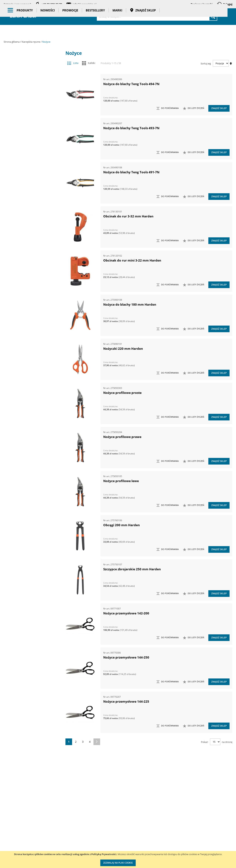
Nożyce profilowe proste (122, 393)
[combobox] (157, 17)
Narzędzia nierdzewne (30, 219)
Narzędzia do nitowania (30, 175)
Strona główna (12, 42)
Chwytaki (30, 102)
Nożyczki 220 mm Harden (123, 349)
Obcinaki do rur (32, 314)
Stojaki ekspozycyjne (33, 558)
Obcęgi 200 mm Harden (122, 525)
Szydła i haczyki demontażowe (30, 365)
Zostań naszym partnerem (20, 840)
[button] (194, 108)
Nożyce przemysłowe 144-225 (126, 701)
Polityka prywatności (107, 847)
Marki (117, 31)
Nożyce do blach (32, 270)
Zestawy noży (30, 489)
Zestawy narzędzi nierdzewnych (30, 453)
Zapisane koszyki (202, 4)
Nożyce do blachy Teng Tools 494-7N (131, 84)
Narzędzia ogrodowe (30, 226)
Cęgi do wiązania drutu (32, 263)
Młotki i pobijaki (30, 161)
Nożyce (30, 256)
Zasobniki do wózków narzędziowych (30, 416)
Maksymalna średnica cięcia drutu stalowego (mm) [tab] (31, 760)
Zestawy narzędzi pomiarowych (30, 460)
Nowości (48, 31)
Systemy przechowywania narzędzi (33, 567)
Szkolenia (50, 832)
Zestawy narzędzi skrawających (30, 467)
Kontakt (49, 825)
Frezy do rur (30, 110)
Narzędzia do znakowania (30, 183)
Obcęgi (32, 307)
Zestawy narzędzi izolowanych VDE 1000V (30, 518)
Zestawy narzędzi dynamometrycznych (30, 438)
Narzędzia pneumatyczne (33, 81)
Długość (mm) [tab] (23, 714)
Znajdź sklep (143, 31)
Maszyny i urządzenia (33, 66)
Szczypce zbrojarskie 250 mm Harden (132, 569)
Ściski (30, 380)
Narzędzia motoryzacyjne (30, 197)
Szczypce (30, 350)
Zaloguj (228, 4)
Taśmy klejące (33, 619)
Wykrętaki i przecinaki (30, 402)
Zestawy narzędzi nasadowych (30, 445)
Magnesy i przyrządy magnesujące (30, 146)
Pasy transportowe (33, 612)
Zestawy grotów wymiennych (30, 423)
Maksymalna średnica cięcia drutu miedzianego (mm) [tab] (32, 732)
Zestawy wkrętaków (30, 511)
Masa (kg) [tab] (20, 687)
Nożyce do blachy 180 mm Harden (130, 304)
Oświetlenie (33, 551)
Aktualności (11, 832)
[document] (118, 860)
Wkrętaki (30, 387)
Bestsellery (95, 31)
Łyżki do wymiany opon (30, 139)
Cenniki (99, 825)
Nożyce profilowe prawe (122, 437)
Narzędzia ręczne (31, 42)
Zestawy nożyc (30, 497)
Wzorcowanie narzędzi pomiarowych (149, 843)
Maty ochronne (30, 153)
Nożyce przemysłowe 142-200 (126, 613)
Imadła (30, 117)
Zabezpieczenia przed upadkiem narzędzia (30, 409)
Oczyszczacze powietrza (33, 544)
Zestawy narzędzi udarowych (30, 475)
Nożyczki (32, 299)
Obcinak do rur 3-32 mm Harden (128, 216)
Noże (30, 248)
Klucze (30, 124)
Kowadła (30, 526)
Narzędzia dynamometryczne (33, 73)
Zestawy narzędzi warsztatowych (30, 482)
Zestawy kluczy (30, 431)
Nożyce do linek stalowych (32, 285)
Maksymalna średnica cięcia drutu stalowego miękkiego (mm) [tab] (31, 746)
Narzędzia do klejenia (30, 168)
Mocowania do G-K (30, 533)
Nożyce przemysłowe (32, 321)
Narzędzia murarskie (30, 204)
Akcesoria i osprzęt (33, 59)
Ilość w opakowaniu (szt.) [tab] (32, 721)
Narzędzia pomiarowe (33, 88)
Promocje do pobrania (108, 840)
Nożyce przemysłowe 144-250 (126, 657)
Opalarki (30, 329)
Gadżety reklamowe (33, 605)
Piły (30, 336)
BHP (33, 576)
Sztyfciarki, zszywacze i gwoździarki (30, 358)
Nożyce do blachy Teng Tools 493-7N (131, 128)
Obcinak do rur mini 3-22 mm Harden (132, 260)
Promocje (70, 31)
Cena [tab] (17, 661)
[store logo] (24, 16)
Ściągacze (30, 372)
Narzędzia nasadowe (30, 212)
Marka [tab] (18, 641)
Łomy (30, 132)
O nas (7, 825)
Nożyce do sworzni (32, 292)
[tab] (7, 59)
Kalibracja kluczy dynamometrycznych (148, 828)
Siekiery (30, 343)
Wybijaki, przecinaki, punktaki (30, 394)
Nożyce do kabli (32, 277)
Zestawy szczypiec (30, 504)
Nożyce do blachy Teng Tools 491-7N (131, 172)
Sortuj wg (206, 63)
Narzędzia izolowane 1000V (30, 190)
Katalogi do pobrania (107, 832)
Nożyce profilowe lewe (121, 481)
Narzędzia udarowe (30, 241)
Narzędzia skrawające (30, 234)
